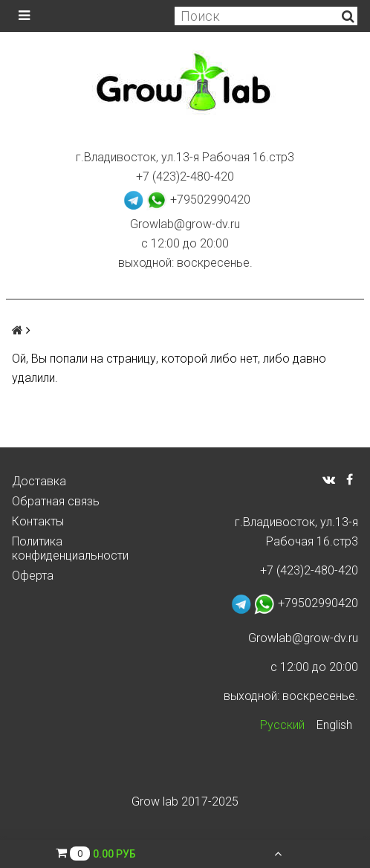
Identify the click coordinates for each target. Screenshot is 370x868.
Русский (282, 725)
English (334, 725)
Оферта (33, 576)
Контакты (38, 521)
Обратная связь (56, 501)
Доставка (39, 481)
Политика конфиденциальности (70, 548)
